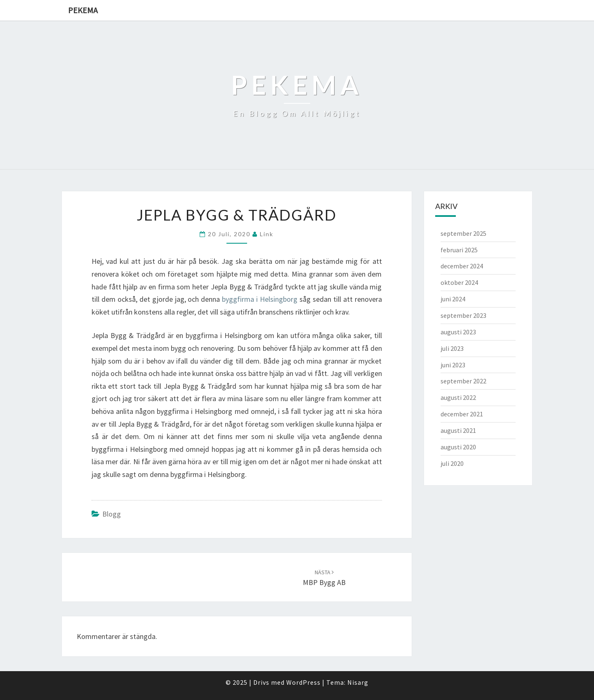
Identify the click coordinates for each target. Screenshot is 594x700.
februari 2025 (459, 250)
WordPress (303, 682)
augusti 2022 (458, 397)
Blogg (112, 514)
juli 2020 (452, 463)
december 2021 (462, 414)
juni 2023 (453, 365)
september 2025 (463, 233)
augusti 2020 (458, 447)
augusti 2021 (458, 430)
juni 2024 (453, 299)
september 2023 (463, 315)
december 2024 (462, 266)
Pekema (83, 10)
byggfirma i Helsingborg (260, 299)
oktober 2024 (459, 282)
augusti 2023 (458, 332)
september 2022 (463, 381)
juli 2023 (452, 348)
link (267, 234)
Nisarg (358, 682)
